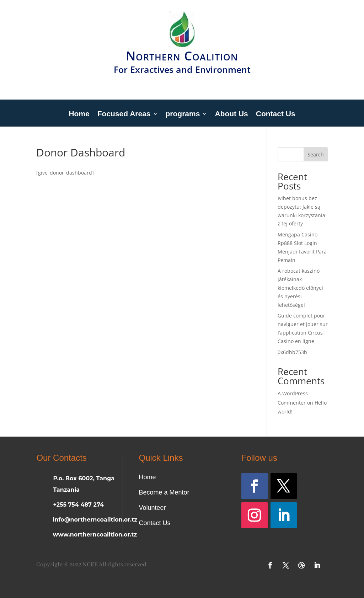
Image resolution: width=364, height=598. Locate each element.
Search (316, 154)
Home (79, 114)
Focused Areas (124, 114)
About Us (231, 114)
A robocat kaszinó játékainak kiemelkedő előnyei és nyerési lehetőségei (300, 288)
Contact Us (276, 114)
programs (183, 114)
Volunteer (152, 508)
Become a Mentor (164, 492)
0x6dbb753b (292, 352)
